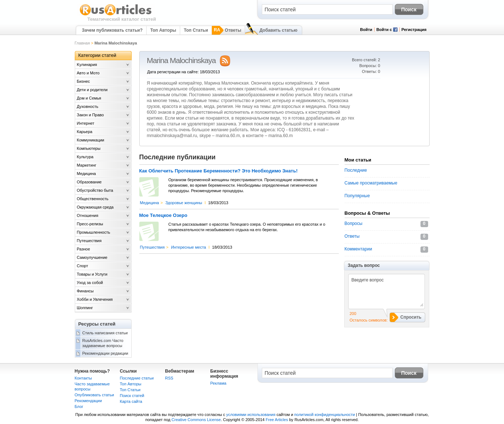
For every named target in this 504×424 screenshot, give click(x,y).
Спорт (83, 266)
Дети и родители (92, 90)
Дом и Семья (89, 98)
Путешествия (152, 247)
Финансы (85, 291)
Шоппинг (85, 308)
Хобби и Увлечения (95, 299)
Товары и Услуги (92, 274)
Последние (356, 170)
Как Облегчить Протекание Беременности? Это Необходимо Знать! (219, 171)
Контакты (84, 378)
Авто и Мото (88, 73)
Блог (79, 407)
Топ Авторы (163, 30)
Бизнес (84, 81)
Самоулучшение (92, 257)
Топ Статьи (196, 30)
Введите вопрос (386, 291)
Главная (82, 43)
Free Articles (277, 420)
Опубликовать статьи (94, 395)
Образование (89, 182)
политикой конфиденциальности (325, 415)
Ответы (233, 30)
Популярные (357, 196)
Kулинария (87, 65)
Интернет (86, 123)
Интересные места (189, 247)
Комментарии (358, 249)
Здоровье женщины (184, 203)
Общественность (93, 199)
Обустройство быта (95, 190)
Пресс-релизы (90, 224)
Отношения (88, 215)
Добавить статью (278, 30)
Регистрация (414, 30)
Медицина (150, 203)
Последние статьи (137, 378)
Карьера (85, 132)
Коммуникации (91, 140)
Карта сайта (131, 401)
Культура (85, 157)
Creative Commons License (196, 420)
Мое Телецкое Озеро (163, 215)
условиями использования (251, 415)
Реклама (218, 383)
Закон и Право (90, 115)
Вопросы (354, 223)
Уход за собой (90, 283)
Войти (366, 30)
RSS (169, 378)
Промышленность (94, 232)
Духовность (88, 106)
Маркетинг (87, 165)
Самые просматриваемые (371, 183)
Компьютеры (89, 148)
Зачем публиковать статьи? (112, 30)
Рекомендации (88, 401)
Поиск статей (132, 396)
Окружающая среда (95, 207)
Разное (84, 249)
